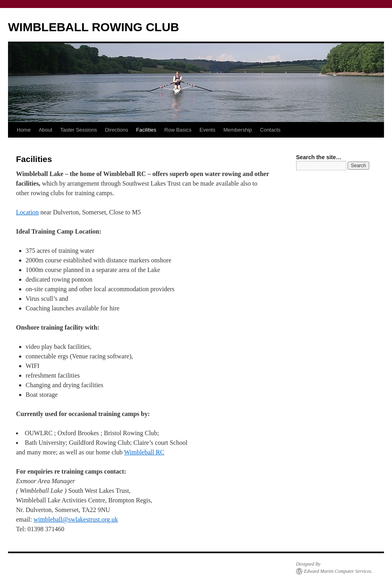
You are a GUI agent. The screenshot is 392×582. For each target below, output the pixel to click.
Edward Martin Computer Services (338, 571)
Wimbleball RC (144, 452)
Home (24, 130)
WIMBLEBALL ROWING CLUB (94, 27)
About (46, 130)
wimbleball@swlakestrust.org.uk (76, 519)
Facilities (146, 130)
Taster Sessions (79, 130)
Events (208, 130)
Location (27, 212)
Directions (116, 130)
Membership (238, 130)
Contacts (270, 130)
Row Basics (178, 130)
